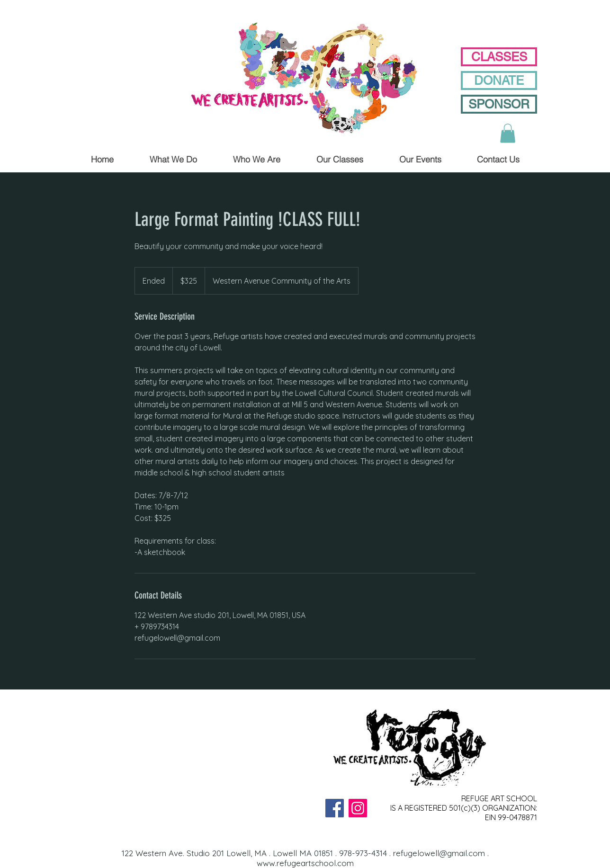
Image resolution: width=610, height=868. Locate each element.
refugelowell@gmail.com (439, 853)
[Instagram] (358, 808)
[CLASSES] (499, 57)
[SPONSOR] (499, 104)
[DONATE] (499, 81)
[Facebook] (335, 808)
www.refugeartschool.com (305, 863)
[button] (508, 133)
